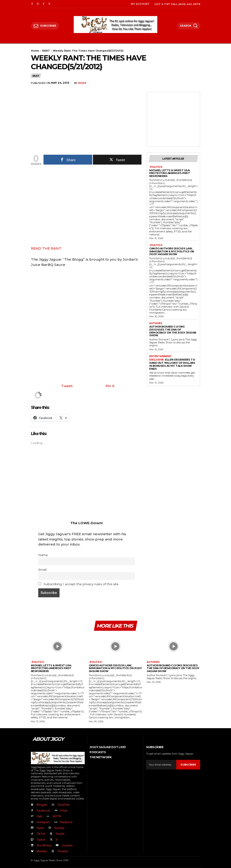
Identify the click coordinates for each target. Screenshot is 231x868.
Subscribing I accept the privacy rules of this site (79, 584)
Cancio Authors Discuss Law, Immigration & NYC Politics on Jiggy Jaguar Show (172, 251)
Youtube (67, 845)
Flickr (64, 811)
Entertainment (160, 356)
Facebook (43, 811)
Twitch (41, 840)
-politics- (156, 167)
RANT (46, 51)
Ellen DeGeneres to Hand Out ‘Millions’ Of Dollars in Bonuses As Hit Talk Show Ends (172, 364)
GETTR (57, 816)
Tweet (67, 386)
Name (43, 555)
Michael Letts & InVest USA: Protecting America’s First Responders (170, 173)
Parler (40, 828)
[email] (161, 765)
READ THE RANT (46, 248)
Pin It (110, 386)
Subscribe (188, 765)
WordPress (44, 845)
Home (35, 51)
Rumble (59, 828)
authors (156, 323)
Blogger (42, 805)
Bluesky (42, 851)
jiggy (82, 83)
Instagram (43, 822)
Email (42, 570)
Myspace (66, 822)
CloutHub (64, 805)
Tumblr (60, 834)
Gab (39, 816)
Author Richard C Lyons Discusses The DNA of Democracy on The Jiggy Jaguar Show (173, 331)
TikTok (41, 834)
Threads (63, 851)
